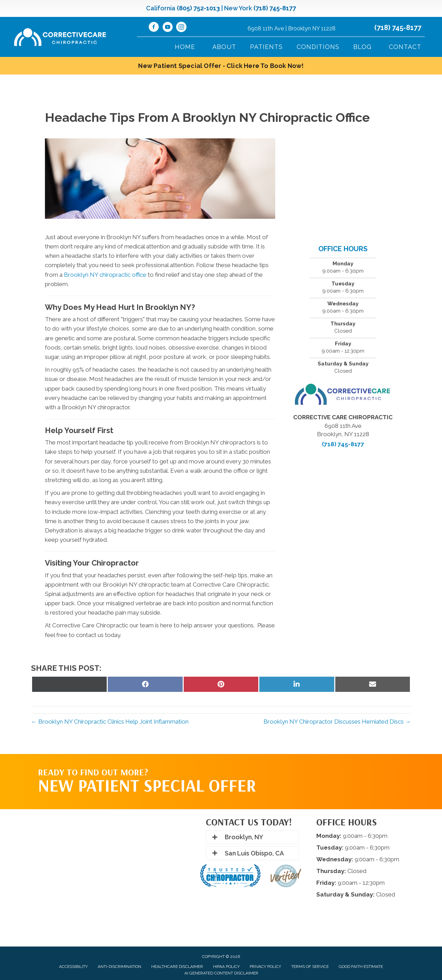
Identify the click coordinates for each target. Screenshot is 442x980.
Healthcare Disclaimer (177, 967)
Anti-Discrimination (119, 967)
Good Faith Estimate (361, 967)
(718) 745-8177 (275, 8)
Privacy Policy (265, 967)
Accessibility (73, 967)
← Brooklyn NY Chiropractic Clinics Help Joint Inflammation (110, 722)
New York (238, 8)
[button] (252, 837)
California (161, 8)
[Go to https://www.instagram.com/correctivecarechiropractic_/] (181, 28)
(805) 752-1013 (198, 8)
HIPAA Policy (226, 967)
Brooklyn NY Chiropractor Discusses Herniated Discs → (337, 722)
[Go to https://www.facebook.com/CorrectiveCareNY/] (154, 28)
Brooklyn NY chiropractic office (105, 275)
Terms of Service (310, 967)
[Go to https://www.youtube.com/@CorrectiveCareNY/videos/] (167, 28)
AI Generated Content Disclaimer (221, 973)
